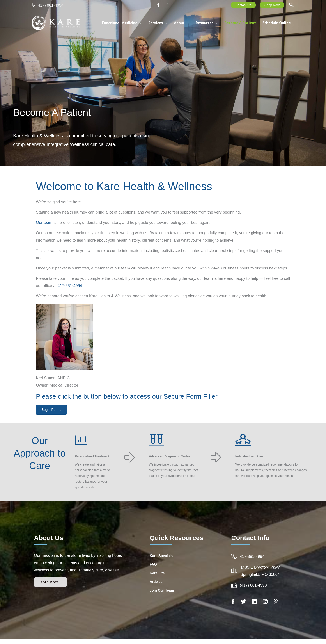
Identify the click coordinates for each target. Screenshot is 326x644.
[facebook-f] (160, 5)
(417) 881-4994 (50, 5)
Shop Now (272, 5)
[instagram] (167, 5)
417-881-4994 (70, 286)
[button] (291, 5)
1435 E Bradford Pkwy (260, 567)
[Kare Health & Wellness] (56, 23)
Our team (44, 223)
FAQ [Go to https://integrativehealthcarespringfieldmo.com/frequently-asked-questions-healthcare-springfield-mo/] (153, 564)
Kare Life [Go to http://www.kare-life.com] (157, 573)
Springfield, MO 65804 (260, 574)
